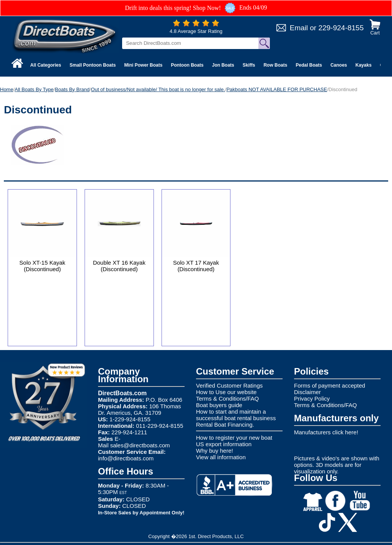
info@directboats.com (126, 458)
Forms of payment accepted (330, 385)
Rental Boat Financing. (225, 425)
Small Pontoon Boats (93, 65)
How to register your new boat (234, 438)
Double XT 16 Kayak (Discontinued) (119, 266)
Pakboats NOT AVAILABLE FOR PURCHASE (277, 89)
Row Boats (275, 65)
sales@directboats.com (140, 445)
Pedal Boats (309, 65)
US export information (224, 444)
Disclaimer (307, 392)
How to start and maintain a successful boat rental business (236, 415)
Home (7, 89)
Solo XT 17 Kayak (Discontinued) (196, 266)
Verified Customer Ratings (229, 385)
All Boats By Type (34, 89)
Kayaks (364, 65)
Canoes (339, 65)
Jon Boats (223, 65)
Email (299, 28)
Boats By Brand (72, 89)
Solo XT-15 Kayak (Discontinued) (42, 266)
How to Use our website (226, 392)
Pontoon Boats (187, 65)
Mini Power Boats (143, 65)
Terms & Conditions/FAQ (227, 399)
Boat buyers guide (219, 405)
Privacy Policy (312, 399)
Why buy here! (215, 451)
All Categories (46, 65)
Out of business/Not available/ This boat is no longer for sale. (158, 89)
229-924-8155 (341, 28)
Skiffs (249, 65)
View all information (221, 457)
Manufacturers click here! (326, 432)
